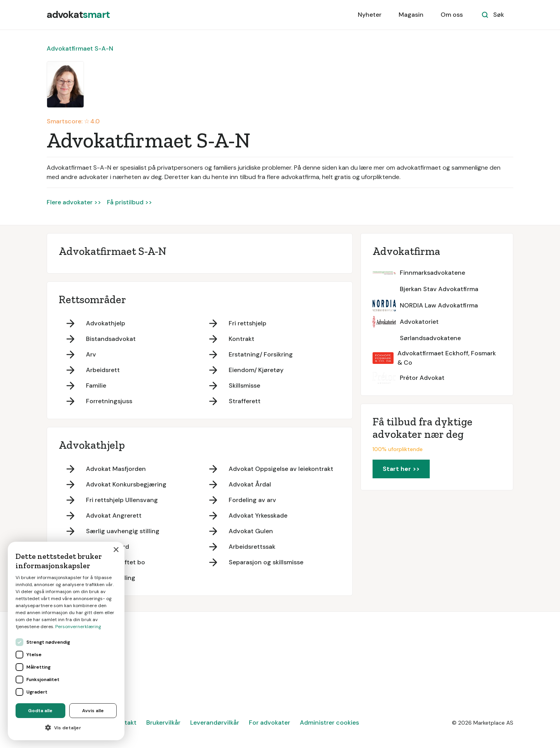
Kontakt (125, 723)
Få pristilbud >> (129, 202)
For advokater (269, 723)
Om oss (452, 15)
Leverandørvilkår (215, 723)
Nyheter (370, 15)
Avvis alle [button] (93, 711)
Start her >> (401, 469)
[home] (78, 15)
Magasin (411, 15)
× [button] (116, 550)
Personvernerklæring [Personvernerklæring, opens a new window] (78, 627)
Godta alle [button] (40, 711)
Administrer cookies (329, 723)
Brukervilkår (163, 723)
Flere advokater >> (74, 202)
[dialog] (66, 641)
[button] (66, 728)
